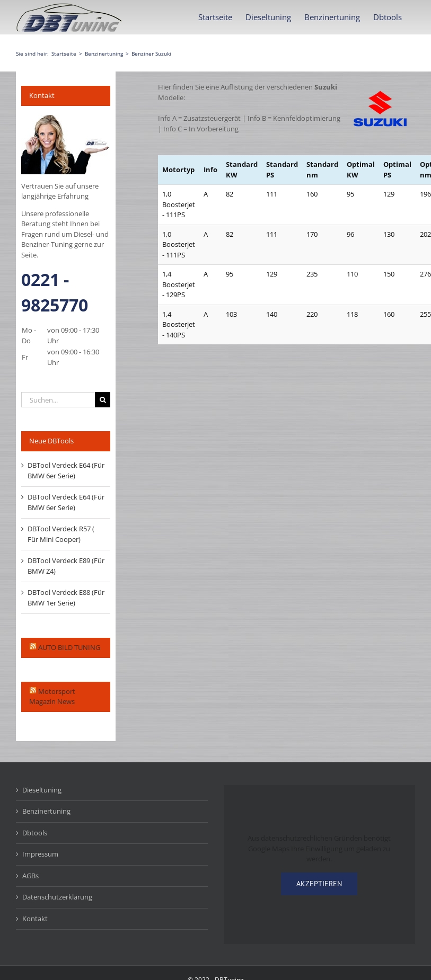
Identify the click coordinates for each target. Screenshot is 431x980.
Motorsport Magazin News (52, 697)
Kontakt (35, 919)
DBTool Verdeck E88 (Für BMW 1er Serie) (66, 598)
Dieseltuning (42, 790)
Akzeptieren (319, 884)
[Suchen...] (58, 400)
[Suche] (103, 400)
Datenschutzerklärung (57, 897)
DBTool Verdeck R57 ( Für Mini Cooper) (61, 534)
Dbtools (35, 833)
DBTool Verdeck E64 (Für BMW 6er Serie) (66, 470)
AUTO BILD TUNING (69, 647)
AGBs (30, 876)
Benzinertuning (46, 811)
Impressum (40, 854)
